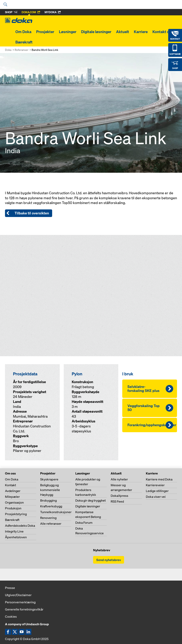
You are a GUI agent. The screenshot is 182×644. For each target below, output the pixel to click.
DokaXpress (119, 496)
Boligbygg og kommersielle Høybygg (50, 490)
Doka (8, 50)
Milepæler (12, 497)
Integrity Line (14, 531)
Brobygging (48, 500)
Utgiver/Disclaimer (18, 595)
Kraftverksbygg (51, 506)
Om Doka (23, 32)
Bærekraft (24, 42)
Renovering (48, 518)
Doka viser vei (156, 497)
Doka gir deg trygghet (91, 500)
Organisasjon (14, 502)
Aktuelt (123, 32)
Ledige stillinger (157, 491)
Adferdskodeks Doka (20, 526)
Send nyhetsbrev (109, 560)
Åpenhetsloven (16, 537)
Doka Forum (84, 523)
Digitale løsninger (96, 32)
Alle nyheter (119, 479)
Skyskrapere (49, 479)
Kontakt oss (163, 32)
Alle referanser (51, 524)
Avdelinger (13, 491)
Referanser (21, 50)
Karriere (141, 32)
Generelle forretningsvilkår (24, 609)
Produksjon (13, 508)
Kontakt (10, 485)
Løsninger (68, 32)
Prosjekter (45, 32)
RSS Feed (117, 501)
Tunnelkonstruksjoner (56, 512)
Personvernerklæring (20, 602)
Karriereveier (155, 485)
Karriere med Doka (159, 479)
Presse (10, 588)
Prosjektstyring (16, 514)
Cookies (11, 616)
